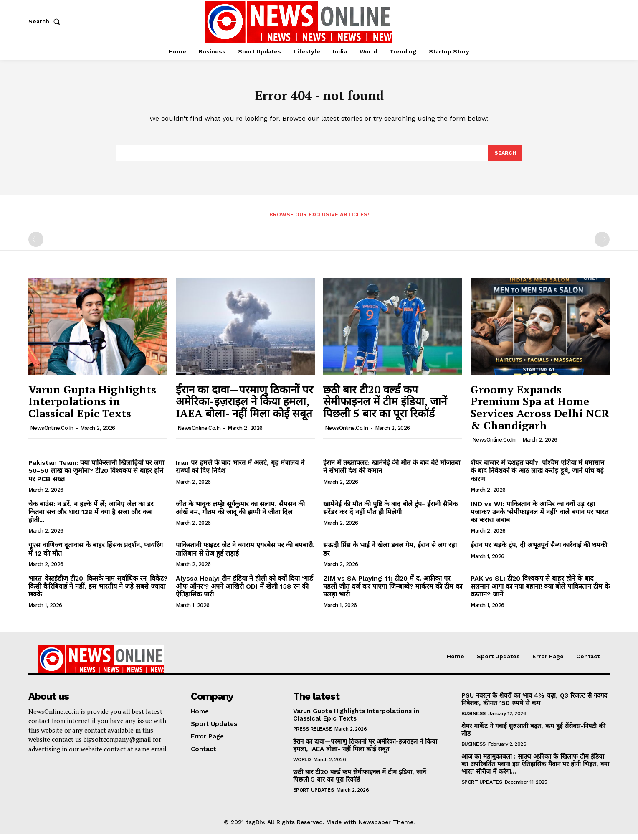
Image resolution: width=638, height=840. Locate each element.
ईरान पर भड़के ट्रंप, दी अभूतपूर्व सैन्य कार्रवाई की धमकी (539, 551)
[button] (46, 21)
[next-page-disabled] (602, 246)
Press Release (313, 735)
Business (473, 719)
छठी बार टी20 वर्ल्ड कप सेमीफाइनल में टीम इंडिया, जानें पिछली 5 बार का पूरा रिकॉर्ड (385, 407)
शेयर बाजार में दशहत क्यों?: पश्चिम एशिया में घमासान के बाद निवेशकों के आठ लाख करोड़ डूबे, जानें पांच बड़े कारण (537, 477)
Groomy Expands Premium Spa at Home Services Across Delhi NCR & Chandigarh (540, 414)
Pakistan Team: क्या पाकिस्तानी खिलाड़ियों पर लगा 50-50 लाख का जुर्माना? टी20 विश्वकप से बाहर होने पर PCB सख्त (96, 477)
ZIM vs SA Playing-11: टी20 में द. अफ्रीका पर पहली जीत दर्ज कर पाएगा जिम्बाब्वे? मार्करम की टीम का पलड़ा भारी (393, 593)
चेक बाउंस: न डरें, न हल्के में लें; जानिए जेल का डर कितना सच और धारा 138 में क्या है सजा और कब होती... (91, 518)
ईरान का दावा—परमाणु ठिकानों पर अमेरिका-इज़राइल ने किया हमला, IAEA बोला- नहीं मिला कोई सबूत (244, 407)
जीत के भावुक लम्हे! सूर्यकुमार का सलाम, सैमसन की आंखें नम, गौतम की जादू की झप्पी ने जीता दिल (240, 514)
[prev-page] (36, 246)
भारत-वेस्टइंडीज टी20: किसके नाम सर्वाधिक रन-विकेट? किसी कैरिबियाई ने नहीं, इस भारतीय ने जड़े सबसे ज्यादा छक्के (98, 593)
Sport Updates (314, 796)
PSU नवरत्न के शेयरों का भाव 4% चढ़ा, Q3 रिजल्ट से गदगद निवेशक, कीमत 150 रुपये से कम (534, 705)
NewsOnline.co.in (52, 434)
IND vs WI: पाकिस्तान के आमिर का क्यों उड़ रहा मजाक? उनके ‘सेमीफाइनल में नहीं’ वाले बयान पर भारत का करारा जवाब (539, 518)
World (302, 765)
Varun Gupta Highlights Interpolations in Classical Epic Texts (92, 407)
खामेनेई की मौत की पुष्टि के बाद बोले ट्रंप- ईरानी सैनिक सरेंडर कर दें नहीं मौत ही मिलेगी (390, 514)
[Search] (505, 158)
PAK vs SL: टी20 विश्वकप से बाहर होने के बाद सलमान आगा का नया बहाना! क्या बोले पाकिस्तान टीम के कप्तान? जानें (540, 593)
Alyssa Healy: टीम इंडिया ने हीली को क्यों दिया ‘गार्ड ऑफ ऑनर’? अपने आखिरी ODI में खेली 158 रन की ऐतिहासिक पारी (244, 593)
